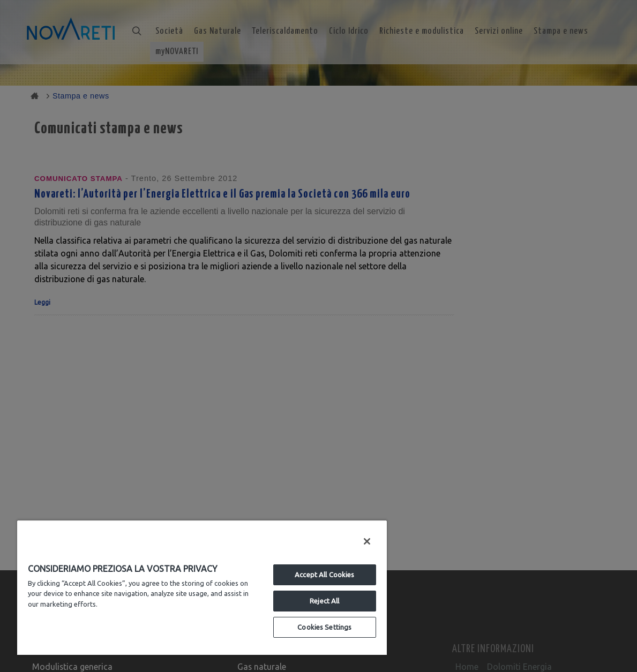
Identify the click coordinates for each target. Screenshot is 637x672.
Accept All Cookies (324, 575)
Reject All (324, 601)
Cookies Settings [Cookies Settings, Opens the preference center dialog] (324, 627)
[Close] (367, 541)
